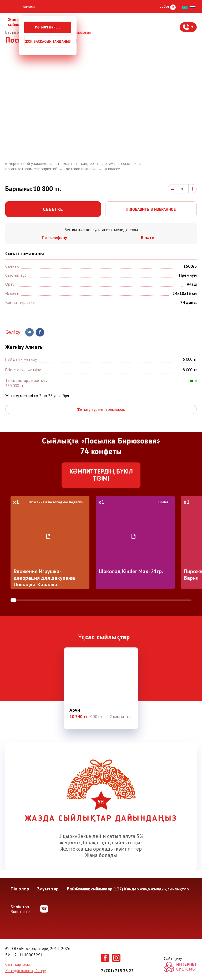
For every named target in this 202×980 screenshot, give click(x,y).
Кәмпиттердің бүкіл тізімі (101, 476)
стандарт (64, 164)
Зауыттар (48, 889)
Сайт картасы (17, 964)
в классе (112, 169)
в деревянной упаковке (26, 164)
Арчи (75, 710)
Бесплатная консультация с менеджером (101, 230)
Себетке (53, 209)
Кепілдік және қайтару (26, 971)
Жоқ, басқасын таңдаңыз (48, 42)
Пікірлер (20, 889)
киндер (87, 164)
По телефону (54, 237)
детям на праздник (119, 164)
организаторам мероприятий (31, 169)
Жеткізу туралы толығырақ (101, 409)
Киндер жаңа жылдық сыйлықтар (156, 889)
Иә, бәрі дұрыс (48, 27)
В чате (148, 237)
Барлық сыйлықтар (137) (99, 889)
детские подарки (81, 169)
